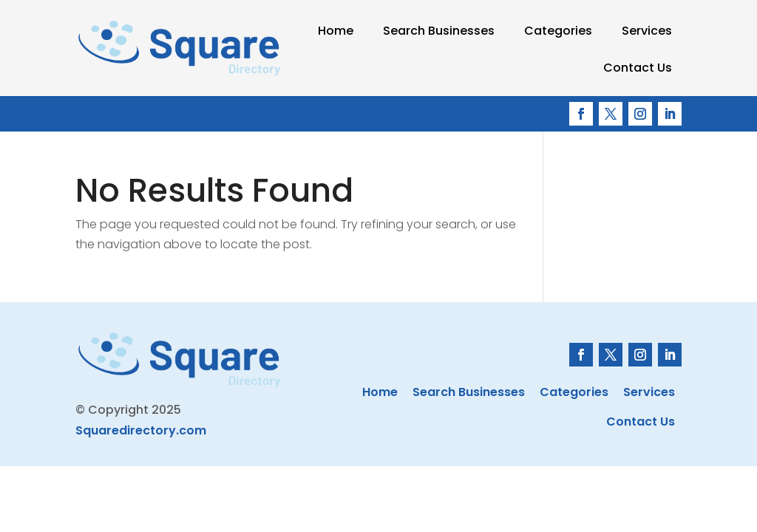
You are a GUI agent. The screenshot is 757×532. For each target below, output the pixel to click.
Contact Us (638, 68)
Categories (558, 31)
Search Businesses (439, 31)
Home (336, 31)
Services (647, 31)
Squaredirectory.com (141, 430)
